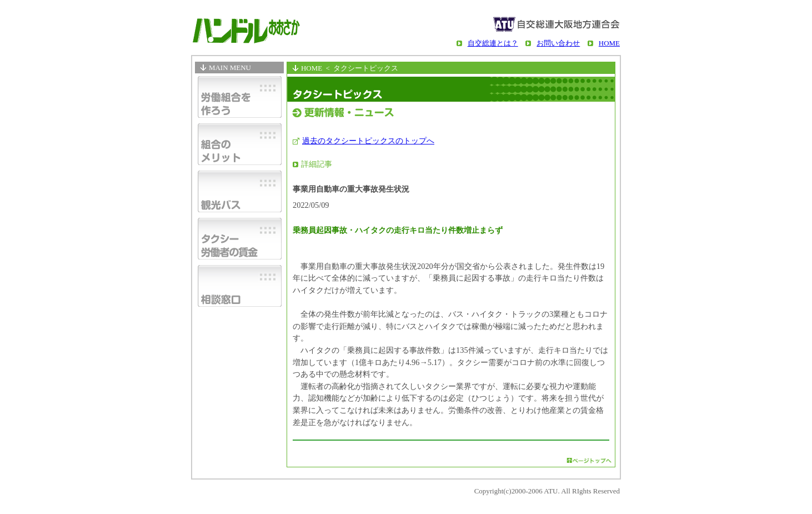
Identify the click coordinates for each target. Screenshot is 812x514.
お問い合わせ (558, 43)
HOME (609, 43)
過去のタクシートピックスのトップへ (368, 141)
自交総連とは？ (493, 43)
